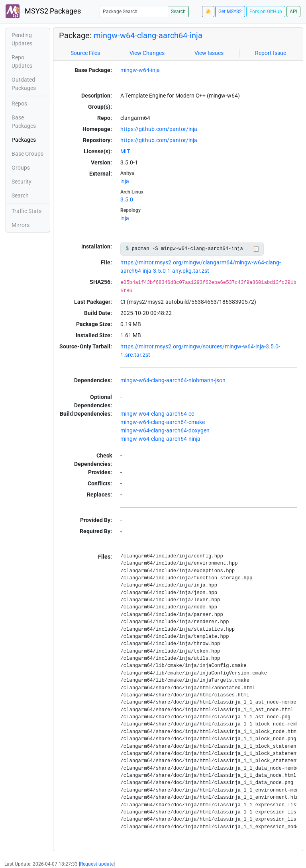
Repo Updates (22, 62)
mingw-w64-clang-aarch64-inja (148, 35)
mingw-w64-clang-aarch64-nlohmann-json (173, 380)
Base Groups (27, 154)
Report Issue (271, 53)
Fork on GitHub (266, 12)
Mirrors (21, 225)
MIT (125, 151)
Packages (24, 140)
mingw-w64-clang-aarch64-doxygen (165, 430)
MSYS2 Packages (43, 11)
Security (22, 182)
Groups (21, 168)
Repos (19, 104)
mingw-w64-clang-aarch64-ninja (160, 439)
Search (178, 12)
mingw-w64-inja (140, 70)
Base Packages (24, 122)
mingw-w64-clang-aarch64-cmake (163, 422)
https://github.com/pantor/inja (159, 129)
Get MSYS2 (230, 12)
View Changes (147, 53)
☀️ (208, 12)
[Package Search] (134, 11)
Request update (97, 864)
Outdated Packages (24, 84)
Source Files (85, 53)
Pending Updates (22, 39)
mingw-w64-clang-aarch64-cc (157, 414)
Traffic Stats (26, 211)
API (293, 12)
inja (125, 181)
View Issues (209, 53)
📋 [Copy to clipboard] (256, 249)
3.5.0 (127, 199)
